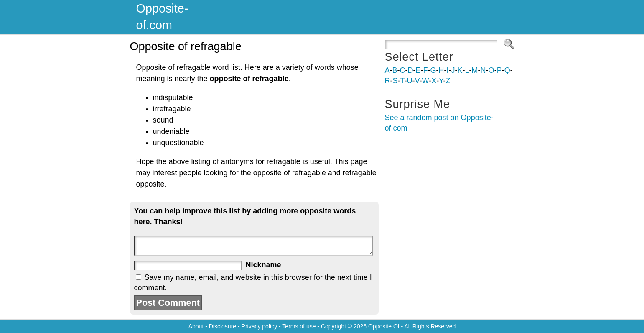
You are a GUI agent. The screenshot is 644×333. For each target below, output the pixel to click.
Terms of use (299, 326)
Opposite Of (384, 326)
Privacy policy (260, 326)
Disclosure (223, 326)
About (196, 326)
